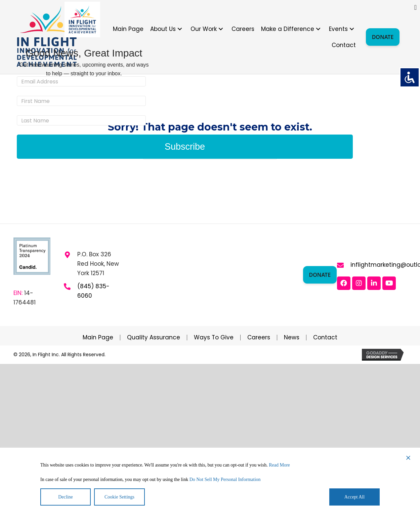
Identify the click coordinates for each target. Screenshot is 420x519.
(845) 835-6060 (93, 291)
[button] (180, 29)
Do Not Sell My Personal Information (225, 479)
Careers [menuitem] (259, 338)
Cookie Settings (119, 497)
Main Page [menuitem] (98, 338)
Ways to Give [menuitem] (214, 338)
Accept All (354, 497)
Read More (279, 465)
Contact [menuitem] (325, 338)
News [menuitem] (292, 338)
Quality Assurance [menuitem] (154, 338)
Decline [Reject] (66, 497)
